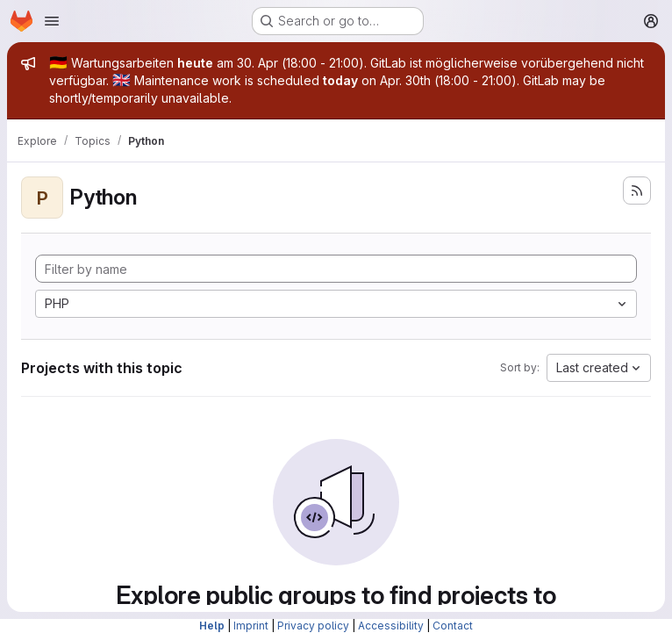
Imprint (251, 626)
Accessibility (391, 626)
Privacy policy (313, 626)
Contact (453, 626)
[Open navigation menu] (52, 21)
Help (212, 626)
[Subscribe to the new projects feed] (637, 191)
